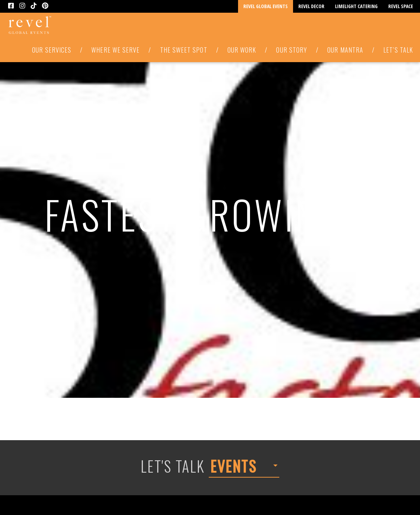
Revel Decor (311, 6)
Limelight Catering (356, 6)
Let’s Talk (398, 50)
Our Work (242, 50)
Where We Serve (115, 50)
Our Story (292, 50)
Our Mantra (345, 50)
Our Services (52, 50)
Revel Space (401, 6)
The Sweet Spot (184, 50)
